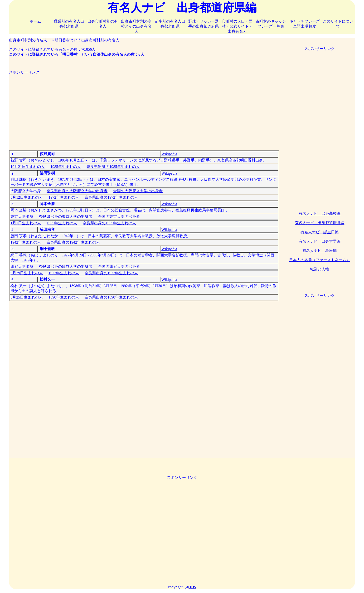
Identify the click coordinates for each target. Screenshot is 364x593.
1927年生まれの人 (64, 273)
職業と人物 (320, 269)
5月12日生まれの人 (27, 197)
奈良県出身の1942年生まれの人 (73, 242)
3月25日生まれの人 (27, 297)
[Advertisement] (144, 108)
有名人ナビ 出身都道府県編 (320, 223)
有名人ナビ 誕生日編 (320, 232)
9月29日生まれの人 (27, 273)
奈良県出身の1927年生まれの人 (111, 273)
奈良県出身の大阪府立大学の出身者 (77, 191)
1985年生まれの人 (66, 167)
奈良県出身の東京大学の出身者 (66, 217)
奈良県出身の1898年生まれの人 (111, 297)
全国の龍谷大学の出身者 (119, 267)
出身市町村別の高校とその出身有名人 (136, 26)
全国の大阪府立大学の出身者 (138, 191)
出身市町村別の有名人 (28, 40)
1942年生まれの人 (26, 242)
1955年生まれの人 (62, 223)
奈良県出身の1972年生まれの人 (111, 197)
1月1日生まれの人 (26, 223)
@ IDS (191, 587)
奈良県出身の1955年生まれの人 (109, 223)
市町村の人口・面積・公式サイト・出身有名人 (237, 26)
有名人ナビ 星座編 (320, 251)
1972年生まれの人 (64, 197)
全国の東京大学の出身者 (119, 217)
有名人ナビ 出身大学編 (320, 241)
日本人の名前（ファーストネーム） (320, 260)
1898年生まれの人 (64, 297)
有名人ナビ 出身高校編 (320, 213)
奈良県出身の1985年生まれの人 (113, 167)
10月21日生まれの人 (28, 167)
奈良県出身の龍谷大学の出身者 (66, 267)
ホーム (35, 21)
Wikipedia (169, 154)
